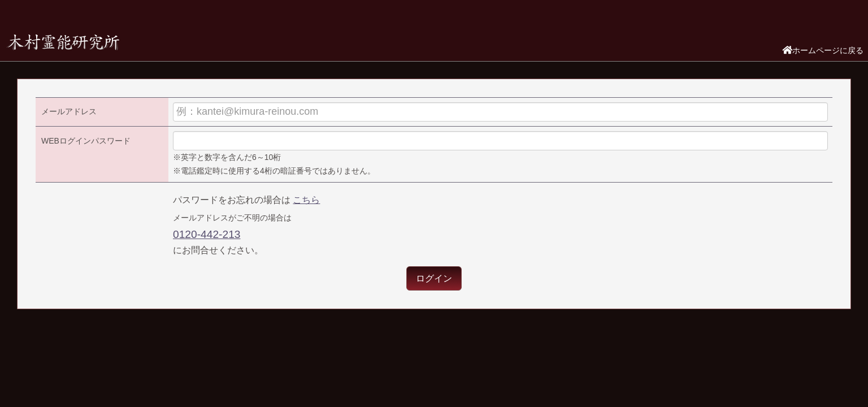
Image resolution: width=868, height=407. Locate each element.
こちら (306, 200)
